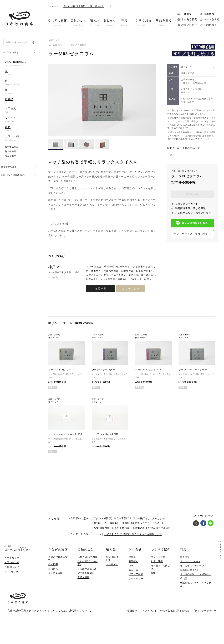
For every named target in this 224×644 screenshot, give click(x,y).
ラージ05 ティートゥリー (193, 370)
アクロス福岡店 (86, 573)
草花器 (184, 579)
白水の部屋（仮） (190, 570)
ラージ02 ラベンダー (103, 370)
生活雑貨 (57, 45)
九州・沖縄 (157, 561)
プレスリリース (136, 580)
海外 (153, 573)
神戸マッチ (54, 40)
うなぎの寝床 (58, 550)
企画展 (132, 557)
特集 (183, 550)
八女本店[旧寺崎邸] (88, 557)
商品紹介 (134, 561)
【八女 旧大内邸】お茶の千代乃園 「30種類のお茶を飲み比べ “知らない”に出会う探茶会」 (142, 528)
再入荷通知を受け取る (192, 223)
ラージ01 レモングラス (61, 370)
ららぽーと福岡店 (87, 569)
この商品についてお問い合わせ (193, 213)
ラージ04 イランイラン (148, 370)
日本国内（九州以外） (160, 567)
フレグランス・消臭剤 (75, 45)
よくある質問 (189, 19)
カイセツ (185, 557)
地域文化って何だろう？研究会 (196, 584)
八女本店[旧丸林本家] (88, 563)
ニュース (134, 570)
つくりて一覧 (158, 557)
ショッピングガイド (187, 204)
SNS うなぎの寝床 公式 (13, 175)
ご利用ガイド (212, 25)
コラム (132, 566)
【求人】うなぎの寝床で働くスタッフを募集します (133, 534)
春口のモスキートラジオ (193, 566)
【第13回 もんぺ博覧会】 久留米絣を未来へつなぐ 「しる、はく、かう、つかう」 (139, 523)
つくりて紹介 (131, 289)
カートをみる (212, 19)
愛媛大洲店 (84, 577)
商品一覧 (101, 289)
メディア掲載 (136, 574)
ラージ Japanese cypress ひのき (65, 434)
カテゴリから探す (10, 52)
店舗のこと (86, 550)
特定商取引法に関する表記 (190, 208)
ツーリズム (112, 564)
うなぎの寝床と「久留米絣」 (196, 574)
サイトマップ (11, 572)
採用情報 (209, 14)
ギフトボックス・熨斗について (193, 234)
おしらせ (135, 550)
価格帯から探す (9, 167)
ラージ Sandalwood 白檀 (105, 434)
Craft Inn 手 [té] (113, 558)
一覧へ (111, 6)
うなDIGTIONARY (190, 561)
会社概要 (187, 14)
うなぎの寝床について (59, 558)
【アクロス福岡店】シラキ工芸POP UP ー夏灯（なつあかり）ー (128, 518)
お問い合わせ (189, 25)
